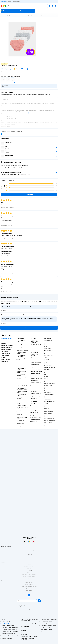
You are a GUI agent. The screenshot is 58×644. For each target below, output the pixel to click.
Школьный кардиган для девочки (22, 383)
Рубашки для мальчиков (36, 363)
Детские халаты (48, 393)
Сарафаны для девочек (21, 367)
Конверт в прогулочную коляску (22, 418)
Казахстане (32, 610)
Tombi (46, 357)
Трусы (29, 15)
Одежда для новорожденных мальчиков (23, 426)
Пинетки (18, 404)
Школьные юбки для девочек (21, 353)
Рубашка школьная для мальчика (21, 362)
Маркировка (6, 134)
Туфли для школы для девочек (21, 372)
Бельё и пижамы (21, 15)
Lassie (46, 375)
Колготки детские (48, 385)
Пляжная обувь (48, 369)
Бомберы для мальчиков (36, 368)
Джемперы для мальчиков (36, 371)
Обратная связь (29, 558)
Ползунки (33, 403)
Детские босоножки (49, 356)
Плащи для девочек (35, 409)
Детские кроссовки (49, 350)
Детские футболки (35, 405)
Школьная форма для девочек (21, 341)
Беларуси (37, 610)
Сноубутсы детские (49, 340)
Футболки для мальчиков (36, 357)
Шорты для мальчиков (35, 370)
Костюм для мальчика (35, 359)
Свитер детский (34, 423)
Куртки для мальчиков (35, 346)
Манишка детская (48, 422)
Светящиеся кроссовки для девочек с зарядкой (36, 384)
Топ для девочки (48, 400)
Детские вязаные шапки (50, 419)
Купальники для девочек (50, 384)
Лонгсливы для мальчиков (36, 375)
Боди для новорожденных (22, 407)
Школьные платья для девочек (21, 359)
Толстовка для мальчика (36, 361)
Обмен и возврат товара (29, 550)
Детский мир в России (24, 610)
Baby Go (46, 378)
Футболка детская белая (36, 418)
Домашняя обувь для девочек (35, 387)
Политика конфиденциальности (29, 554)
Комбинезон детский (35, 397)
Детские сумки (48, 415)
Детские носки (48, 387)
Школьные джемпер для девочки (22, 386)
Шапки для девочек (49, 411)
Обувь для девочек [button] (6, 349)
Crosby (46, 380)
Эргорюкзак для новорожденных (20, 412)
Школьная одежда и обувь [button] (6, 339)
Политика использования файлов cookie (29, 556)
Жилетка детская (34, 412)
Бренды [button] (3, 357)
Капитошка (47, 382)
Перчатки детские (48, 413)
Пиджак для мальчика (35, 419)
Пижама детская (48, 391)
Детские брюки (34, 421)
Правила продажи (29, 552)
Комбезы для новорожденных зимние (22, 415)
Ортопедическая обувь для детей (50, 343)
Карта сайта (29, 560)
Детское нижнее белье (49, 396)
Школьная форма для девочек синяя (21, 356)
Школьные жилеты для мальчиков (21, 378)
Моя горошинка (34, 338)
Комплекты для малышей (36, 344)
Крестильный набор (21, 420)
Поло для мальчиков (35, 364)
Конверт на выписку (21, 402)
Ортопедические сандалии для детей (50, 362)
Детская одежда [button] (6, 353)
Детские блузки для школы (22, 351)
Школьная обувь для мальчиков (21, 375)
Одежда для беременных (36, 393)
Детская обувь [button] (5, 355)
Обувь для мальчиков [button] (7, 347)
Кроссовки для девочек (36, 382)
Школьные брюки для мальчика (21, 348)
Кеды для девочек (34, 390)
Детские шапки (48, 407)
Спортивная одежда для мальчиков (36, 348)
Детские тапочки (48, 352)
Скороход (47, 359)
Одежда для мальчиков (35, 373)
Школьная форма (20, 338)
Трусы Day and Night (38, 15)
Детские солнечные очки (50, 420)
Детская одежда (20, 400)
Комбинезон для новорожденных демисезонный (34, 341)
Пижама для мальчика (35, 366)
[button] (21, 11)
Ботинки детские (48, 366)
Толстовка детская (34, 410)
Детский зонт (47, 426)
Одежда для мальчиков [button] (7, 345)
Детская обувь (47, 338)
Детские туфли (34, 392)
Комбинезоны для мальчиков (34, 355)
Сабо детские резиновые (50, 367)
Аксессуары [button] (5, 361)
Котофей (46, 373)
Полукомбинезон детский (36, 407)
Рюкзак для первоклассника (48, 409)
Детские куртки (34, 402)
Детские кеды (47, 371)
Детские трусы (48, 398)
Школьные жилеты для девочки (21, 395)
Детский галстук (48, 417)
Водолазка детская (35, 414)
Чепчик (46, 403)
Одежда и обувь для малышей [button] (6, 343)
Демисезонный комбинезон (34, 399)
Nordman (46, 347)
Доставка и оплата (29, 548)
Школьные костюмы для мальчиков (22, 380)
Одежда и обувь (10, 15)
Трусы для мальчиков (49, 394)
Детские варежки (48, 405)
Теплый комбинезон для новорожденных (22, 423)
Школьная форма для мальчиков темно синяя (22, 389)
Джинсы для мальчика (35, 377)
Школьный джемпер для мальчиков (22, 398)
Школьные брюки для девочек (21, 369)
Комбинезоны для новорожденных (20, 409)
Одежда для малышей (21, 405)
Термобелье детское (35, 416)
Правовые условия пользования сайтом (29, 607)
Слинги (32, 395)
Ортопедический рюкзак (50, 401)
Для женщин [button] (5, 351)
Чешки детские (48, 348)
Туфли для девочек (35, 380)
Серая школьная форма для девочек (22, 364)
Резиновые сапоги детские (50, 354)
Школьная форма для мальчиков (21, 345)
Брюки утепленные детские (35, 425)
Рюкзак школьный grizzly (22, 343)
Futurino (46, 376)
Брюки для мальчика (35, 352)
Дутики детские (48, 364)
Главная (3, 15)
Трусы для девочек (48, 389)
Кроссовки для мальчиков (36, 379)
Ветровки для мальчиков (36, 351)
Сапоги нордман (48, 345)
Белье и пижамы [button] (6, 359)
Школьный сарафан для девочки (22, 392)
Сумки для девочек (48, 424)
